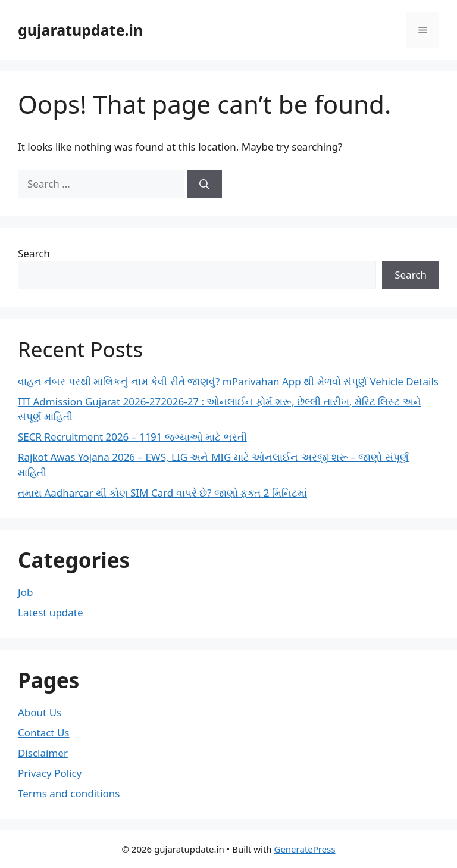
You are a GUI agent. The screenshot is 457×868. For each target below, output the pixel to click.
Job (25, 592)
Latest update (51, 612)
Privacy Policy (50, 773)
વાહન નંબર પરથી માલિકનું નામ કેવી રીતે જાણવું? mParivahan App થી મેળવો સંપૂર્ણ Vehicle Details (228, 381)
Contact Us (44, 733)
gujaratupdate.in (80, 30)
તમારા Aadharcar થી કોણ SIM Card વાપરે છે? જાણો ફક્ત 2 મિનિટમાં (162, 493)
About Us (40, 712)
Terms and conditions (69, 793)
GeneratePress (304, 849)
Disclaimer (43, 753)
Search (34, 253)
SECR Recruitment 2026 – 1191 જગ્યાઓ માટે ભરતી (132, 437)
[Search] (204, 184)
